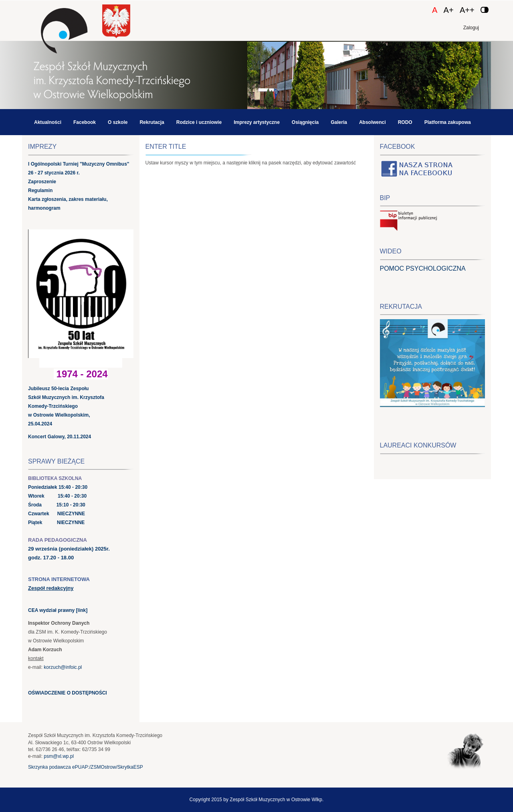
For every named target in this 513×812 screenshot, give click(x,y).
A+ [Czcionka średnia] (449, 10)
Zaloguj (471, 28)
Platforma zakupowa (448, 122)
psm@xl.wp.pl (59, 756)
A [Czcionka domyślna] (435, 10)
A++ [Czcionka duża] (467, 10)
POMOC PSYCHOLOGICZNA (423, 268)
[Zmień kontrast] (485, 10)
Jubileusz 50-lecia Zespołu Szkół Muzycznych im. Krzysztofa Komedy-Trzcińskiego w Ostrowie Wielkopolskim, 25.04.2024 (66, 406)
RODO (405, 122)
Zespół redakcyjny (51, 588)
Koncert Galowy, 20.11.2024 (60, 437)
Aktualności (48, 122)
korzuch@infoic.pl (63, 667)
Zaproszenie (42, 182)
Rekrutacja (152, 122)
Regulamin (40, 190)
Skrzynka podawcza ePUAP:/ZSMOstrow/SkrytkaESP (86, 767)
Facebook (85, 122)
